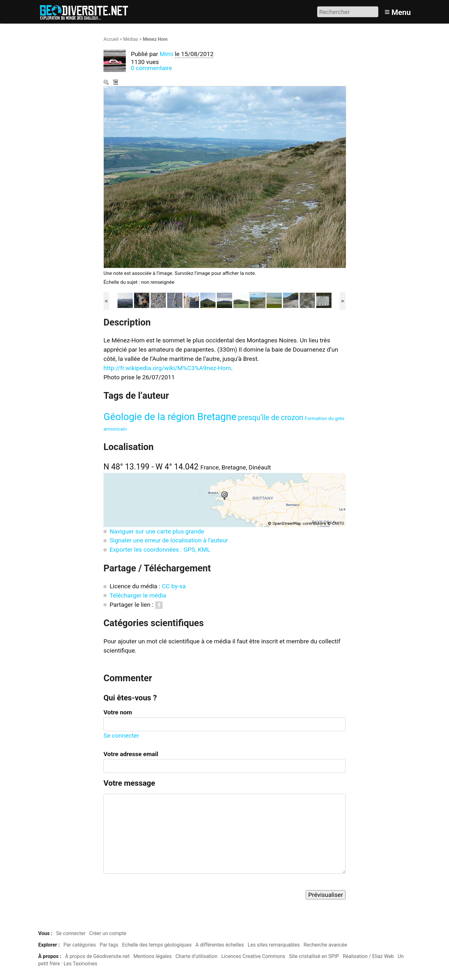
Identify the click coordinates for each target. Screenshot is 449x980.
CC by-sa (174, 586)
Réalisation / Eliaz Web (368, 956)
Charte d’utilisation (196, 956)
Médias (131, 39)
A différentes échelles (220, 945)
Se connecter (121, 736)
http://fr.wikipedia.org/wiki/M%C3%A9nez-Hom (167, 368)
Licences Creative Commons (253, 956)
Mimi (166, 54)
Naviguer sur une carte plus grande (157, 531)
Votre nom (118, 712)
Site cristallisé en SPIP (314, 956)
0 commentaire (151, 68)
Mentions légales (153, 956)
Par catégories (80, 945)
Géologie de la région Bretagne (170, 417)
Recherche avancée (325, 945)
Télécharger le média (116, 83)
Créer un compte (108, 933)
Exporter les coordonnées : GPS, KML (160, 550)
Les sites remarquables (274, 945)
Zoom (107, 83)
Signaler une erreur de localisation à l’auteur (169, 540)
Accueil (111, 39)
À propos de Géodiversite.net (97, 956)
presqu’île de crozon (271, 418)
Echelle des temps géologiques (157, 945)
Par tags (109, 945)
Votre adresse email (131, 754)
